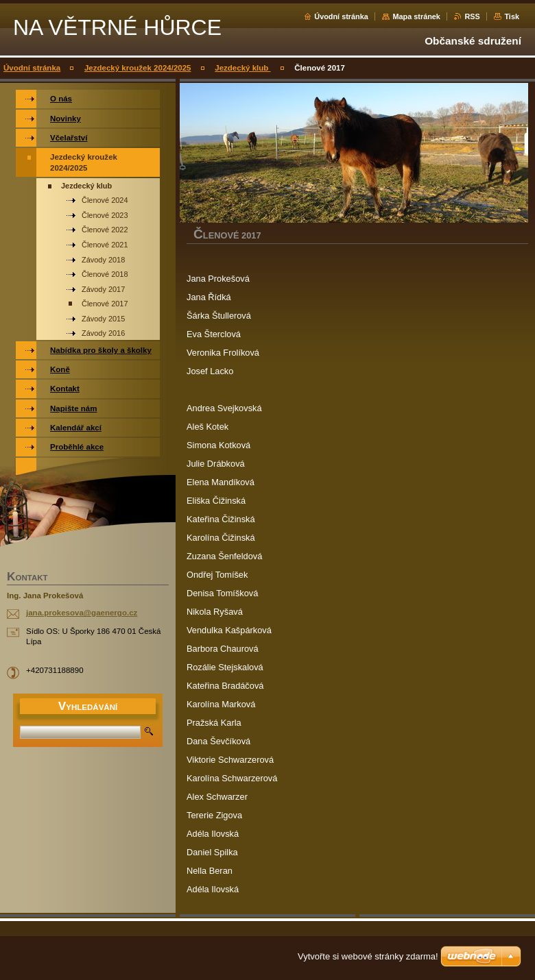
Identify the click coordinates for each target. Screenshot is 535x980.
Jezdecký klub (242, 68)
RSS (472, 16)
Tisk (512, 16)
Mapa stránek (416, 16)
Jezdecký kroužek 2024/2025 (138, 68)
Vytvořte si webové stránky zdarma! (368, 956)
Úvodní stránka (341, 16)
